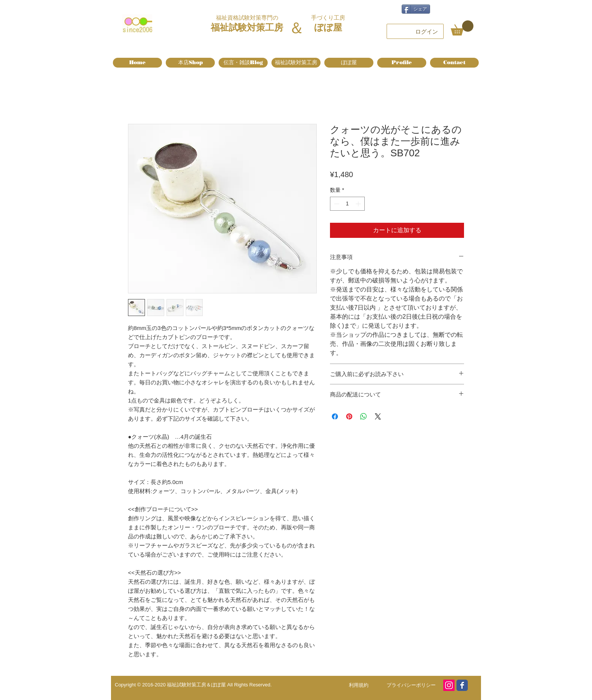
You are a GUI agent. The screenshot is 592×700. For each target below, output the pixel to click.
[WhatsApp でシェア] (364, 416)
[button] (462, 28)
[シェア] (416, 9)
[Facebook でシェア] (335, 416)
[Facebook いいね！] (459, 8)
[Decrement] (336, 204)
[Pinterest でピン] (349, 416)
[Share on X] (378, 416)
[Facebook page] (462, 685)
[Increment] (359, 204)
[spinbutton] (347, 204)
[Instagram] (449, 685)
